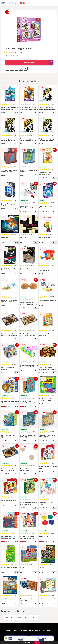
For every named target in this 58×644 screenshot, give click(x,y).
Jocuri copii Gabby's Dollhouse (15, 617)
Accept (37, 642)
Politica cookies (47, 630)
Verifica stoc (38, 62)
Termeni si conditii (12, 630)
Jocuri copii (33, 617)
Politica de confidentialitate (30, 630)
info (17, 112)
